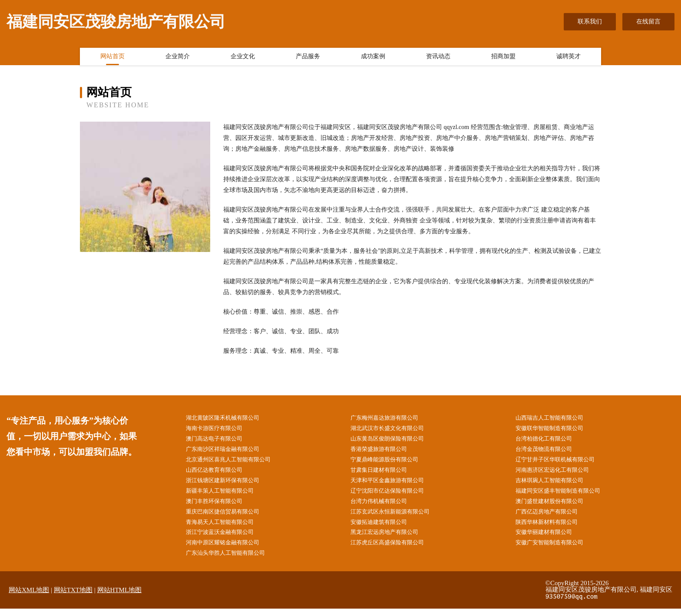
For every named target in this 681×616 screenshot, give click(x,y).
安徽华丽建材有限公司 (549, 538)
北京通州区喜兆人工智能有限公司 (235, 462)
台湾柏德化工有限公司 (549, 440)
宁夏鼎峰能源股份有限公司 (390, 462)
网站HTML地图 (120, 597)
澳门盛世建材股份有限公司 (555, 506)
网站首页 (112, 58)
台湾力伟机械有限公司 (384, 506)
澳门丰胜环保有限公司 (219, 506)
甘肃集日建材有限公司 (384, 473)
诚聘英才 (569, 58)
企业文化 (243, 58)
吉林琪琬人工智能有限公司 (555, 484)
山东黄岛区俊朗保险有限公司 (393, 440)
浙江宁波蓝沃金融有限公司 (225, 538)
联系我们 (590, 22)
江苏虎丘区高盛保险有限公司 (393, 549)
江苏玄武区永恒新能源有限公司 (396, 517)
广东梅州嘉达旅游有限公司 (390, 418)
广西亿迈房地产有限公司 (552, 517)
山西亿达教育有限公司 (219, 473)
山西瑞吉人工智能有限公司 (555, 418)
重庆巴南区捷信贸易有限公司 (228, 517)
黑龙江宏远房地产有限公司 (390, 538)
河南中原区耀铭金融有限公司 (228, 549)
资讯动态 (438, 58)
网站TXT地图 (73, 597)
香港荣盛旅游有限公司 (384, 451)
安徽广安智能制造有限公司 (555, 549)
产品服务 (308, 58)
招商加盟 (503, 58)
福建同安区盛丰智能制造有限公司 (564, 495)
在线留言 (648, 22)
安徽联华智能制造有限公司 (555, 429)
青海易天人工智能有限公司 (225, 528)
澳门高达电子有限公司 (219, 440)
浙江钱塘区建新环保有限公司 (228, 484)
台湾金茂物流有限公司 (549, 451)
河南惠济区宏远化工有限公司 (558, 473)
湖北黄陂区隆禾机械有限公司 (228, 418)
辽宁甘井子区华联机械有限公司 (561, 462)
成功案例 (373, 58)
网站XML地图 (29, 597)
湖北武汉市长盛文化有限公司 (393, 429)
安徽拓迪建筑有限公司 (384, 528)
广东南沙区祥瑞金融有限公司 (228, 451)
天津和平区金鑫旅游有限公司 (393, 484)
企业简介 (178, 58)
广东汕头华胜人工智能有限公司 (231, 560)
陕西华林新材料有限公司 (552, 528)
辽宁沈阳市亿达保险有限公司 (393, 495)
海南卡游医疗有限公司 (219, 429)
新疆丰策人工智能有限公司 (225, 495)
